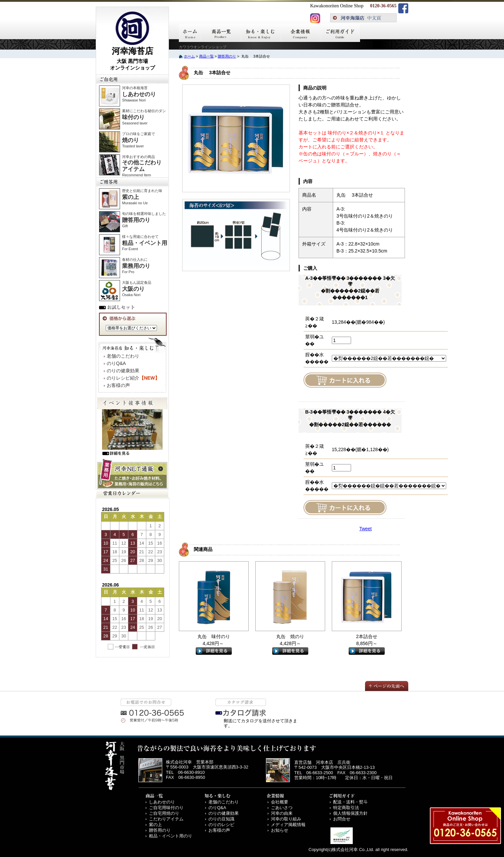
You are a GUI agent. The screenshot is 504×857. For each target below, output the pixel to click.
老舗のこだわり (123, 356)
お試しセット (118, 307)
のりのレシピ (221, 825)
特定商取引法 (346, 808)
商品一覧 (206, 56)
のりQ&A (116, 363)
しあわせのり (162, 802)
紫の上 (155, 825)
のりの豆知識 (221, 819)
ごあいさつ (282, 808)
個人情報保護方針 (350, 813)
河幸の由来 (282, 813)
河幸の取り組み (286, 819)
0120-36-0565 (383, 6)
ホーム (189, 56)
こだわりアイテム (166, 819)
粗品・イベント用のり (171, 836)
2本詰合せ (367, 636)
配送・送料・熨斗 (350, 802)
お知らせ (280, 830)
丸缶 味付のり (214, 636)
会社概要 (280, 802)
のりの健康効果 (123, 371)
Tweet (366, 529)
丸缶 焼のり (290, 636)
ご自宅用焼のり (164, 813)
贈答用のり (227, 56)
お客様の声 (118, 385)
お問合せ (342, 819)
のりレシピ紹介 (133, 378)
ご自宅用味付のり (166, 808)
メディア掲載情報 (288, 825)
